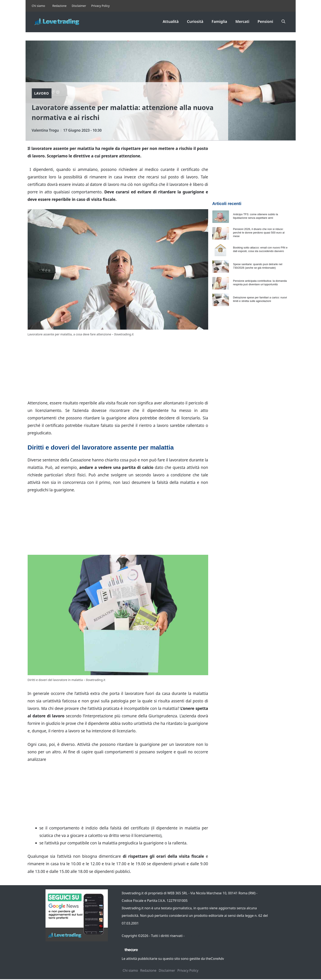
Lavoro (42, 93)
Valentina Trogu (45, 130)
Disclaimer (79, 6)
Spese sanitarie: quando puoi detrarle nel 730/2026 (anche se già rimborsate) (258, 266)
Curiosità (195, 21)
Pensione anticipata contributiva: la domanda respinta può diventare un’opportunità (260, 283)
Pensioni (265, 21)
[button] (283, 21)
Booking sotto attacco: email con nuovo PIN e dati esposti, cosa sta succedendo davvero (260, 249)
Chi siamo (38, 6)
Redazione (59, 6)
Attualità (171, 21)
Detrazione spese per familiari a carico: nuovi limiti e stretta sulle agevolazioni (260, 299)
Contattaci (193, 936)
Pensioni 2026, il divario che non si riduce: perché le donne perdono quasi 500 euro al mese (259, 233)
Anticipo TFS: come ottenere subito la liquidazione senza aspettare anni (256, 216)
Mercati (242, 21)
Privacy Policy (100, 6)
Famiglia (220, 21)
